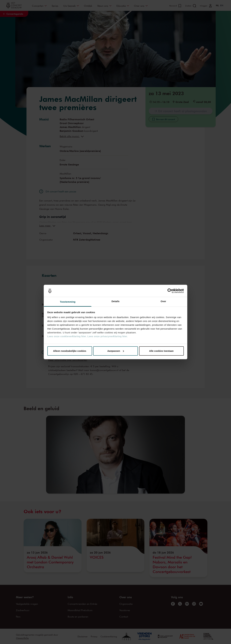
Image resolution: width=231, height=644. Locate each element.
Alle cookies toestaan (161, 351)
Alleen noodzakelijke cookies (70, 351)
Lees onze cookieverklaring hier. (67, 336)
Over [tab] (163, 301)
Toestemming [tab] (68, 302)
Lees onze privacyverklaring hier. (108, 336)
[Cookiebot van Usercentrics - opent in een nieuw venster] (170, 291)
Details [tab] (115, 301)
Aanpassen (116, 351)
